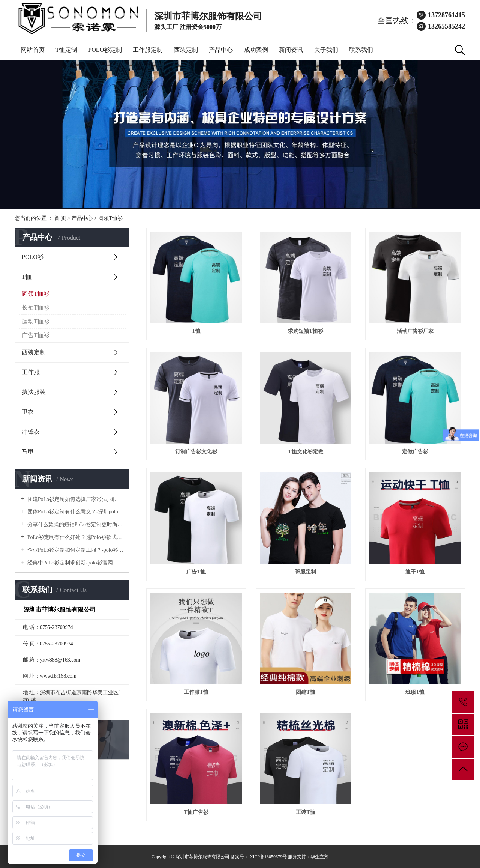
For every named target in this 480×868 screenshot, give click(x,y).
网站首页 (33, 50)
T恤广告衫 (196, 812)
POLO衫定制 (105, 50)
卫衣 (28, 412)
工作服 (31, 372)
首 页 (60, 218)
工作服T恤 (196, 692)
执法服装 (34, 392)
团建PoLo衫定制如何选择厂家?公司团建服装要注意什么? (75, 499)
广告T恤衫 (36, 335)
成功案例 (256, 50)
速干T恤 (415, 572)
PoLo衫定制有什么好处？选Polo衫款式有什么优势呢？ (75, 537)
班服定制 (306, 572)
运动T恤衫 (36, 321)
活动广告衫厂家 (415, 331)
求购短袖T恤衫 (305, 331)
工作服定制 (148, 50)
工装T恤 (305, 812)
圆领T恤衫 (110, 218)
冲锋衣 (31, 432)
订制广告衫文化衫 (196, 452)
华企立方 (319, 857)
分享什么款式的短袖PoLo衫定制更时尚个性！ (75, 524)
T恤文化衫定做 (305, 452)
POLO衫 (33, 257)
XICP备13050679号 (268, 857)
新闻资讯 (291, 50)
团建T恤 (305, 692)
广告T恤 (196, 572)
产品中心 (221, 50)
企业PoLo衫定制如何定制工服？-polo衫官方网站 (75, 550)
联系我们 (361, 50)
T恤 (27, 277)
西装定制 (186, 50)
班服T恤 (415, 692)
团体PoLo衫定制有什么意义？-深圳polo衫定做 (75, 512)
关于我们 (326, 50)
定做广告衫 (415, 452)
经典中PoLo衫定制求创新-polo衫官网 (69, 563)
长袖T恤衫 (36, 308)
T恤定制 (66, 50)
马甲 (28, 452)
